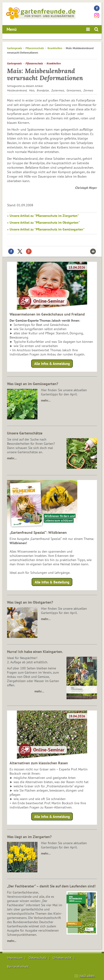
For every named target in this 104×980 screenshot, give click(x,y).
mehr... (12, 941)
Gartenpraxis (15, 48)
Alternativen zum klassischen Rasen (39, 763)
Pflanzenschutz (35, 48)
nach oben (87, 976)
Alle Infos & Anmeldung (52, 364)
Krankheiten (55, 48)
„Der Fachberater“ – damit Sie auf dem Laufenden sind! (51, 886)
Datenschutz (38, 958)
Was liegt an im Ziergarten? (29, 837)
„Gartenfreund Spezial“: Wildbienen (38, 532)
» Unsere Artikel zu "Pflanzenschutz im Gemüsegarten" (46, 229)
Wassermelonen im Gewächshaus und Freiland (47, 314)
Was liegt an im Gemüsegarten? (33, 384)
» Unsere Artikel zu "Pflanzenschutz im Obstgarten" (43, 223)
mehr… (46, 400)
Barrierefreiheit (18, 967)
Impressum (15, 958)
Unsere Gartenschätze (25, 433)
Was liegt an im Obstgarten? (30, 602)
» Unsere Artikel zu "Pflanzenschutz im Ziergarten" (43, 216)
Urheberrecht (62, 958)
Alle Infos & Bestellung (52, 582)
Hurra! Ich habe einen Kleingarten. (35, 652)
